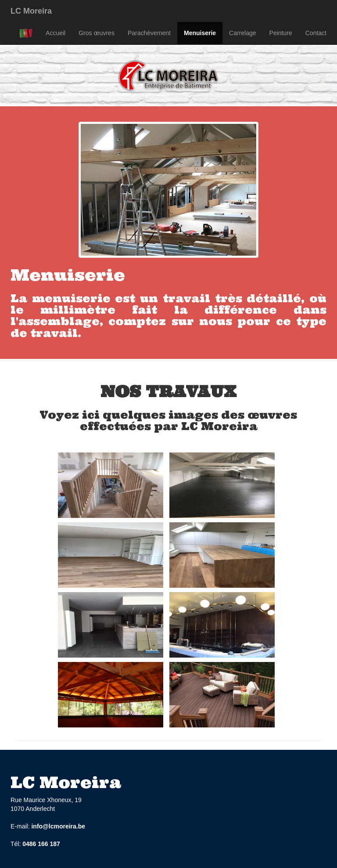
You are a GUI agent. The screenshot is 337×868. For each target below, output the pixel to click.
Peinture (281, 33)
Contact (316, 33)
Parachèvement (149, 33)
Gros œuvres (97, 33)
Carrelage (242, 33)
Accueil (56, 33)
